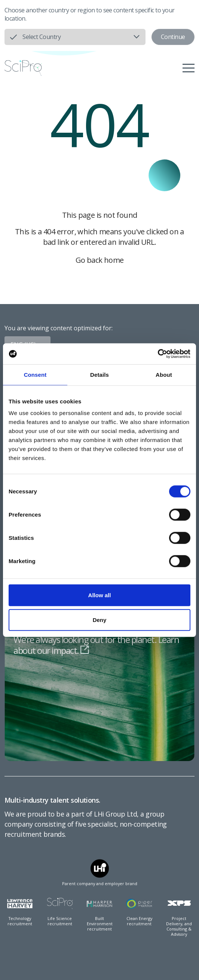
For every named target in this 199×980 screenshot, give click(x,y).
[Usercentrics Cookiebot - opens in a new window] (158, 354)
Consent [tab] (35, 374)
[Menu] (189, 68)
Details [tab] (99, 374)
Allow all (100, 595)
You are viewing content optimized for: (59, 328)
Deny (100, 620)
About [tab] (164, 374)
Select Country (42, 37)
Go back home (100, 260)
